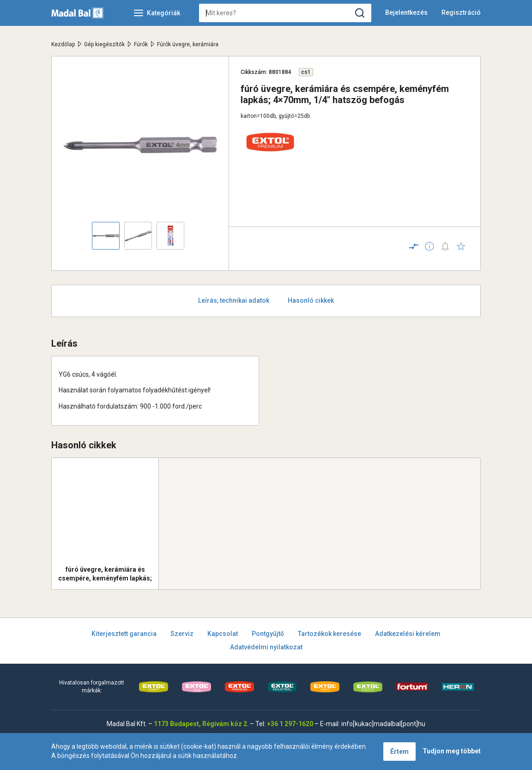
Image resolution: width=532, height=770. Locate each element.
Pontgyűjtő (268, 634)
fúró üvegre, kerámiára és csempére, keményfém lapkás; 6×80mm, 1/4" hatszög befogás (105, 574)
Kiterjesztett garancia (124, 634)
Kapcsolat (223, 634)
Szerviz (182, 634)
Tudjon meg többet (452, 751)
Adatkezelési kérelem (408, 634)
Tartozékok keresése (329, 634)
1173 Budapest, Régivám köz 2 (200, 724)
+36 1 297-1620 (290, 724)
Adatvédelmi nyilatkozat (266, 647)
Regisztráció (461, 12)
